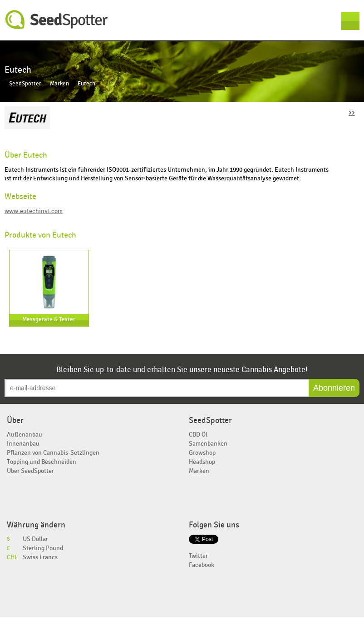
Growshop (202, 453)
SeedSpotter (57, 20)
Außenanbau (25, 435)
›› (352, 112)
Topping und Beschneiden (42, 462)
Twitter (198, 556)
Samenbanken (208, 444)
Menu (350, 21)
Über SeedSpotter (30, 471)
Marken (59, 84)
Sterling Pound (43, 548)
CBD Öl (198, 435)
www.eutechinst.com (34, 211)
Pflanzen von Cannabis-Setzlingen (53, 453)
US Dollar (35, 539)
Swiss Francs (40, 557)
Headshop (202, 462)
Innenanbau (23, 444)
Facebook (202, 565)
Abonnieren (334, 388)
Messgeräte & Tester (49, 320)
